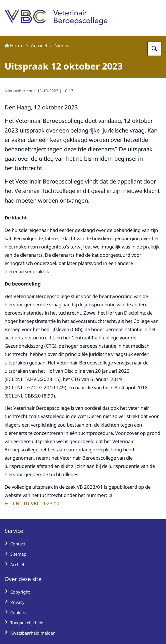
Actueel (39, 45)
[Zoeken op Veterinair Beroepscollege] (155, 49)
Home (14, 45)
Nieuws (62, 45)
